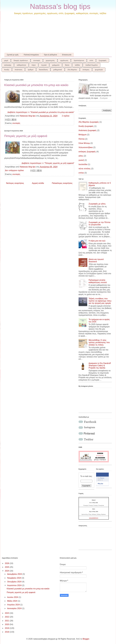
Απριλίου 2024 (14, 605)
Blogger (86, 639)
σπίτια (81, 173)
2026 (7, 563)
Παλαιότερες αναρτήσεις (62, 183)
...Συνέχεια (103, 98)
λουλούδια (83, 164)
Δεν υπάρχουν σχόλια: (15, 170)
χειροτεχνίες (50, 60)
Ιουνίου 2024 (13, 597)
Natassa (102, 478)
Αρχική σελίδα (38, 183)
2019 (7, 628)
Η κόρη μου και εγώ (97, 241)
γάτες (81, 156)
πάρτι (34, 65)
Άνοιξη (7, 70)
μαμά (6, 60)
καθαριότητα (21, 65)
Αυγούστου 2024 (15, 585)
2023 (7, 613)
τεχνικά (44, 65)
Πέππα (82, 139)
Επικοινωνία (67, 55)
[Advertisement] (58, 35)
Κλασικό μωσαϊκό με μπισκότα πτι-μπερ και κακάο (36, 85)
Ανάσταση (19, 70)
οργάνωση (64, 60)
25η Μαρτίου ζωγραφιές (89, 122)
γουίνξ (81, 160)
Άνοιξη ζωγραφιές (86, 126)
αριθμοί (31, 70)
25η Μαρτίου (72, 70)
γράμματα (56, 65)
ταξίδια (77, 65)
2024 (7, 571)
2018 (7, 632)
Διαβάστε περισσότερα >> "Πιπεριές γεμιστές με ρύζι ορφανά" (48, 163)
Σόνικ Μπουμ (84, 143)
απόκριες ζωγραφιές (87, 152)
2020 (7, 624)
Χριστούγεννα (79, 60)
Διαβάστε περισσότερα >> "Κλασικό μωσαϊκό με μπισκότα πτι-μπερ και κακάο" (41, 112)
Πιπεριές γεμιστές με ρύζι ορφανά (26, 136)
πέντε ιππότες (85, 169)
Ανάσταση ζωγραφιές (88, 130)
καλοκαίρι (8, 65)
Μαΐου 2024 (12, 601)
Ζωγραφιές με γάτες (97, 204)
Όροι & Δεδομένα (51, 55)
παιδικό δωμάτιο (92, 65)
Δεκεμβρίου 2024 (15, 574)
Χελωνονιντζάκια (86, 147)
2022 (7, 617)
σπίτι (91, 60)
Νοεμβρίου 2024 (14, 578)
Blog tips (100, 484)
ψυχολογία (99, 70)
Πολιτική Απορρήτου (31, 55)
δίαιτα (67, 65)
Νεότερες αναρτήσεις (15, 183)
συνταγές (37, 60)
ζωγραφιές (103, 60)
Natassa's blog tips (60, 6)
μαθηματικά (58, 70)
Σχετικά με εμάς (13, 55)
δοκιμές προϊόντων (21, 60)
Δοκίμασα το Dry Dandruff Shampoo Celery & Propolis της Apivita (100, 366)
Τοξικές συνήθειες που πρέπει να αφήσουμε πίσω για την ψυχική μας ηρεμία (100, 301)
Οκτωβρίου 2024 (15, 582)
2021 (7, 621)
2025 (7, 567)
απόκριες (86, 70)
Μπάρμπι (83, 135)
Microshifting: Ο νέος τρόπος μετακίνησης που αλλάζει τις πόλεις (99, 342)
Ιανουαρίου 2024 (15, 608)
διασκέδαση (43, 70)
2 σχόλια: (66, 116)
